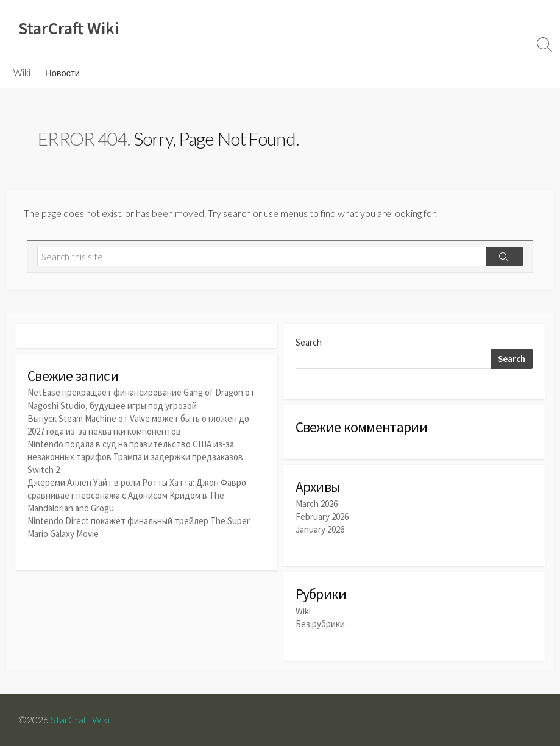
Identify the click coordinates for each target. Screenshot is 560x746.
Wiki (22, 73)
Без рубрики (320, 624)
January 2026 (320, 529)
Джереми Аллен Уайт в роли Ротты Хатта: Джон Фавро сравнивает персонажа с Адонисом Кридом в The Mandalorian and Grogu (137, 495)
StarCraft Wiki (80, 720)
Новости (62, 73)
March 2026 (317, 504)
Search (309, 342)
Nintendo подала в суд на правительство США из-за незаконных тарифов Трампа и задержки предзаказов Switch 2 (135, 457)
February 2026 (322, 517)
